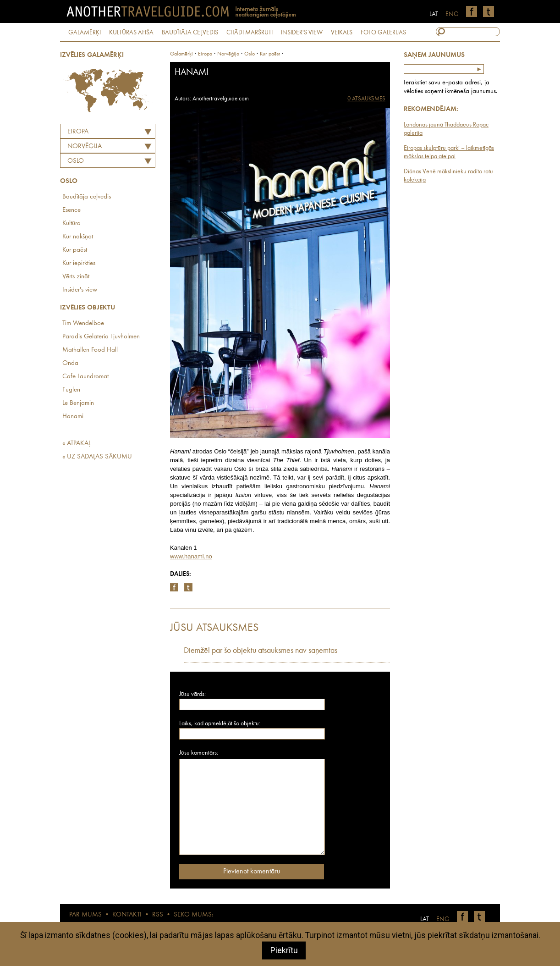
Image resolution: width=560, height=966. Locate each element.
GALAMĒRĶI (85, 33)
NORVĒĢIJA (85, 146)
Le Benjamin (78, 403)
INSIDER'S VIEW (302, 33)
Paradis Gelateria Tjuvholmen (101, 337)
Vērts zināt (76, 277)
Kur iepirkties (79, 263)
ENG (452, 14)
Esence (71, 210)
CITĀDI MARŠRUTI (250, 33)
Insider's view (80, 290)
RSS (158, 915)
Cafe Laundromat (85, 377)
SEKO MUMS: (193, 915)
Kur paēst (75, 250)
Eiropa (78, 132)
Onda (70, 363)
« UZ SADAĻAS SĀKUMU (97, 457)
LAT (434, 14)
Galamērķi (181, 54)
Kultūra (71, 224)
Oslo (76, 161)
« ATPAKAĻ (77, 444)
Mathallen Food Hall (90, 350)
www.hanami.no (191, 556)
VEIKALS (342, 33)
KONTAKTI (127, 915)
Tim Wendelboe (83, 323)
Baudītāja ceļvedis (87, 197)
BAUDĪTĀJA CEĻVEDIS (190, 33)
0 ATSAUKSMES (366, 99)
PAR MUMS (85, 915)
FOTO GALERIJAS (383, 33)
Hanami (73, 417)
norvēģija (228, 54)
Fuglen (71, 390)
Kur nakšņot (78, 237)
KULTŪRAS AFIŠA (131, 33)
